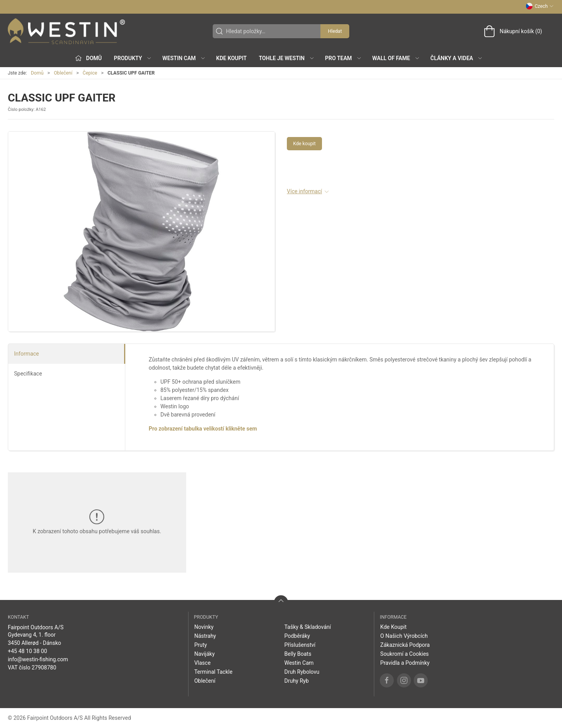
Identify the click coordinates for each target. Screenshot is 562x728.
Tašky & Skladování (308, 627)
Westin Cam (299, 663)
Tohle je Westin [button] (286, 58)
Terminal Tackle (213, 672)
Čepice (90, 73)
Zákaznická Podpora (405, 645)
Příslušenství (300, 645)
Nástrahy (205, 636)
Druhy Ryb (296, 681)
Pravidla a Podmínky (405, 663)
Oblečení (63, 73)
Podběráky (297, 636)
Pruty (201, 645)
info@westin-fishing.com (38, 659)
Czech (540, 6)
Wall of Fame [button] (396, 58)
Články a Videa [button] (457, 58)
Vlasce (203, 663)
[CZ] (66, 31)
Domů (37, 73)
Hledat (335, 31)
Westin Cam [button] (184, 58)
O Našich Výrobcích (404, 636)
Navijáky (205, 654)
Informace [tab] (27, 354)
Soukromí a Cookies (404, 654)
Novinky (204, 627)
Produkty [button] (133, 58)
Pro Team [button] (343, 58)
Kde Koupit (231, 58)
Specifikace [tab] (28, 374)
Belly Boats (298, 654)
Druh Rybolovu (302, 672)
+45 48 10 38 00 (28, 651)
